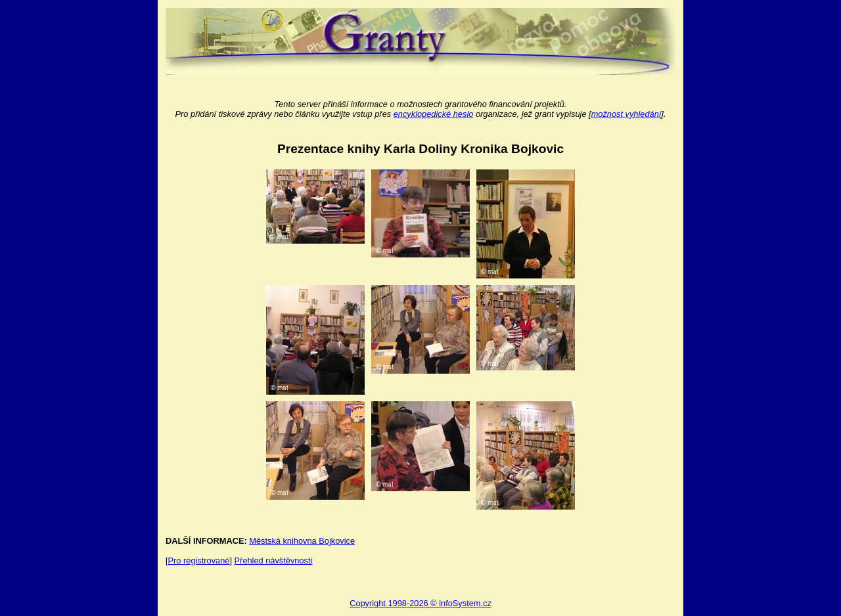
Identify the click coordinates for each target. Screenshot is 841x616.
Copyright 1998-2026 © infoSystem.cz (420, 603)
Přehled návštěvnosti (274, 561)
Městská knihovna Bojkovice (302, 541)
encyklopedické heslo (434, 114)
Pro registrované (199, 561)
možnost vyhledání (626, 114)
